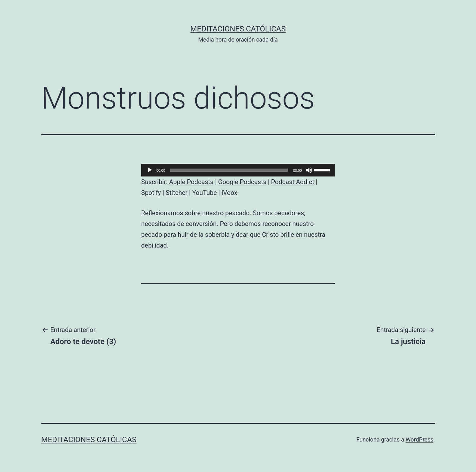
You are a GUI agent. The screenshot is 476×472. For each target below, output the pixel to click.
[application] (238, 170)
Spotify (151, 193)
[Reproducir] (150, 170)
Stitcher (177, 193)
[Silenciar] (309, 170)
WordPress (419, 439)
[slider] (229, 170)
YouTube (204, 193)
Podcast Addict (293, 182)
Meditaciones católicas (238, 29)
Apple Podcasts (191, 182)
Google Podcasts (242, 182)
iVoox (230, 193)
